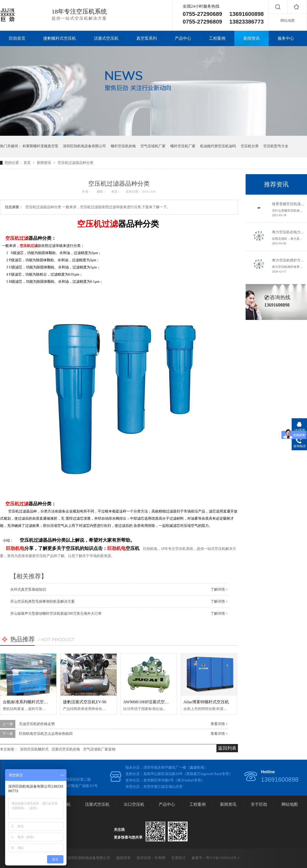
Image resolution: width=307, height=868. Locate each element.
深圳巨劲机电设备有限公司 (84, 146)
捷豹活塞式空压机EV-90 (85, 702)
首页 (28, 163)
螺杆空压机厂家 (183, 146)
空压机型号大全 (276, 146)
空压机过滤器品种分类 (75, 163)
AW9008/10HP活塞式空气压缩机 (152, 702)
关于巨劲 (259, 804)
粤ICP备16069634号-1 (223, 858)
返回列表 (227, 748)
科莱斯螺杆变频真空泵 (40, 146)
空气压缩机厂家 (153, 146)
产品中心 (183, 38)
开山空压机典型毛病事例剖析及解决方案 (42, 602)
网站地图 (288, 21)
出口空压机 (134, 804)
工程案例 (217, 38)
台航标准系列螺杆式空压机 (27, 702)
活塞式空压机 (106, 38)
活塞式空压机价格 (66, 749)
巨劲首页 (17, 38)
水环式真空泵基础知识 (28, 589)
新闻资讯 (251, 38)
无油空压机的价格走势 (37, 724)
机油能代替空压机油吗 (218, 146)
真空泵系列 (147, 38)
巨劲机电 (15, 548)
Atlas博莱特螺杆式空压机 (206, 702)
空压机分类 (250, 146)
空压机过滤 (97, 224)
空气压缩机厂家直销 (99, 749)
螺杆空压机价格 (123, 146)
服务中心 (286, 38)
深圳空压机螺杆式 (34, 749)
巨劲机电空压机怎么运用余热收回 (46, 734)
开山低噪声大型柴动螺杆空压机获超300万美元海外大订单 (56, 614)
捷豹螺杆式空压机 (60, 38)
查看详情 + (219, 724)
